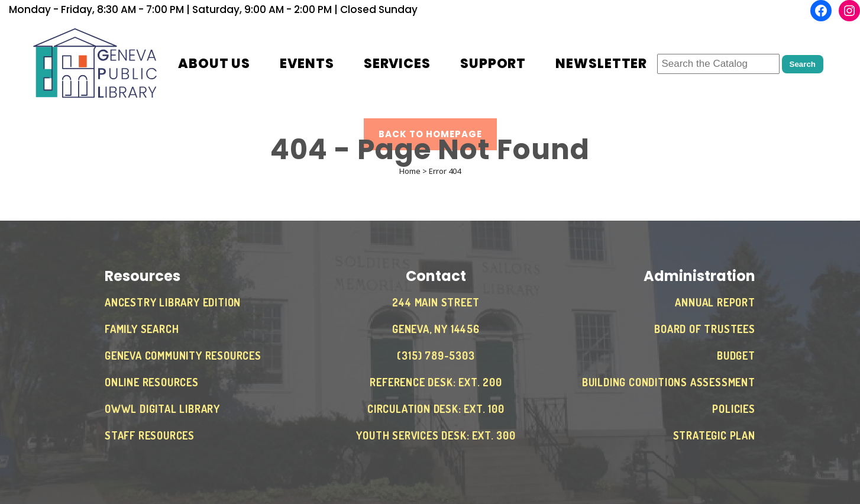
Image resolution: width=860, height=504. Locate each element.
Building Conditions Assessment (669, 382)
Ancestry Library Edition (173, 302)
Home (410, 171)
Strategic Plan (714, 435)
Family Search (142, 329)
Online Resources (152, 382)
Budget (736, 356)
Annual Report (715, 302)
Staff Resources (150, 435)
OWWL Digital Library (162, 409)
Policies (733, 409)
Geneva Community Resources (183, 356)
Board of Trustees (705, 329)
